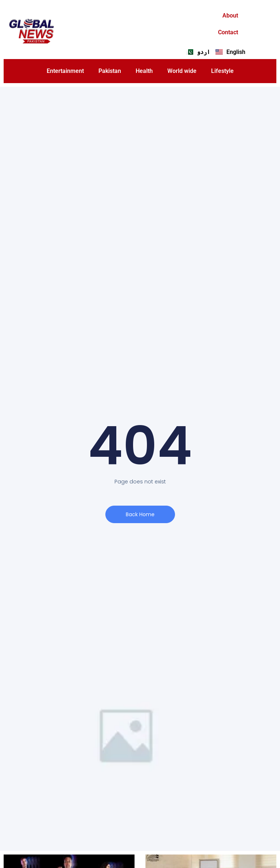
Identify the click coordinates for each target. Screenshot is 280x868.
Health (144, 71)
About (230, 15)
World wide (182, 71)
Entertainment (65, 71)
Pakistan (110, 71)
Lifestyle (222, 71)
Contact (228, 32)
